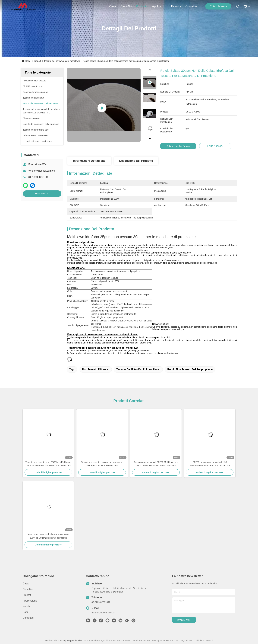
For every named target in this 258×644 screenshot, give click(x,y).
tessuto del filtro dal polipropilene (138, 369)
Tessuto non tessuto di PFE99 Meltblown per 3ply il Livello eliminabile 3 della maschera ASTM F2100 (156, 464)
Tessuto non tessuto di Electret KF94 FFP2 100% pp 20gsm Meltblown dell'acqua (48, 536)
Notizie (27, 606)
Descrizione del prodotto (136, 161)
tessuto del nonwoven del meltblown (62, 61)
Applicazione (160, 6)
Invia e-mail (184, 620)
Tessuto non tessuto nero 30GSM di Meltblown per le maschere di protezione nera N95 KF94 (48, 464)
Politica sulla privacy (55, 641)
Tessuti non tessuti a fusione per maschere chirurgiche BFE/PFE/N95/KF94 (102, 464)
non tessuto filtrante (95, 369)
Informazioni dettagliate (89, 161)
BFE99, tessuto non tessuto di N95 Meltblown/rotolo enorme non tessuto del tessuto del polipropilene (210, 464)
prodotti (142, 6)
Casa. (113, 6)
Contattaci (192, 6)
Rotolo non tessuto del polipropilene (190, 369)
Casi (25, 612)
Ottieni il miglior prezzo (181, 146)
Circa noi (126, 6)
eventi (176, 6)
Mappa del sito (74, 641)
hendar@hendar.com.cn (41, 171)
